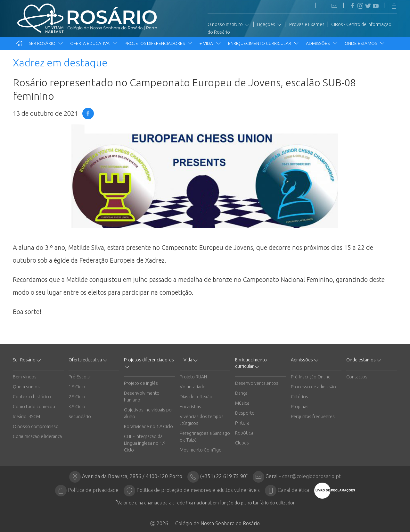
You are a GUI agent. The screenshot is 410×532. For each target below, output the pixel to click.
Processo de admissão (313, 387)
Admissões (322, 43)
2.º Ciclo (77, 397)
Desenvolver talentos (257, 383)
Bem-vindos (25, 377)
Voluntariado (193, 387)
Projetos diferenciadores (159, 43)
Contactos (357, 377)
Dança (241, 393)
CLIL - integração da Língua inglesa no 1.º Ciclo (145, 443)
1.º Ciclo (77, 387)
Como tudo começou (34, 407)
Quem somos (26, 387)
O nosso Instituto (229, 25)
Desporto (245, 413)
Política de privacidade (93, 490)
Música (242, 403)
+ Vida (210, 43)
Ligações (270, 25)
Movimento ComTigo (201, 450)
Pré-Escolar (80, 377)
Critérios (299, 397)
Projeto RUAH (193, 377)
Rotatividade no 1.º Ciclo (148, 426)
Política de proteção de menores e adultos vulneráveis (198, 490)
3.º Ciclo (77, 407)
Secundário (80, 417)
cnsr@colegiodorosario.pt (312, 476)
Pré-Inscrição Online (311, 377)
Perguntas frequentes (313, 417)
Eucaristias (190, 407)
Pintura (242, 423)
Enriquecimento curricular (264, 43)
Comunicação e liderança (37, 436)
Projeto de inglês (141, 383)
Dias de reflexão (196, 397)
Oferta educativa (94, 43)
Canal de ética (293, 490)
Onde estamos (365, 43)
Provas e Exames (307, 24)
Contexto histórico (32, 397)
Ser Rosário (46, 43)
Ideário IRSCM (26, 417)
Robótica (244, 433)
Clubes (242, 443)
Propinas (300, 407)
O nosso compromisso (36, 426)
